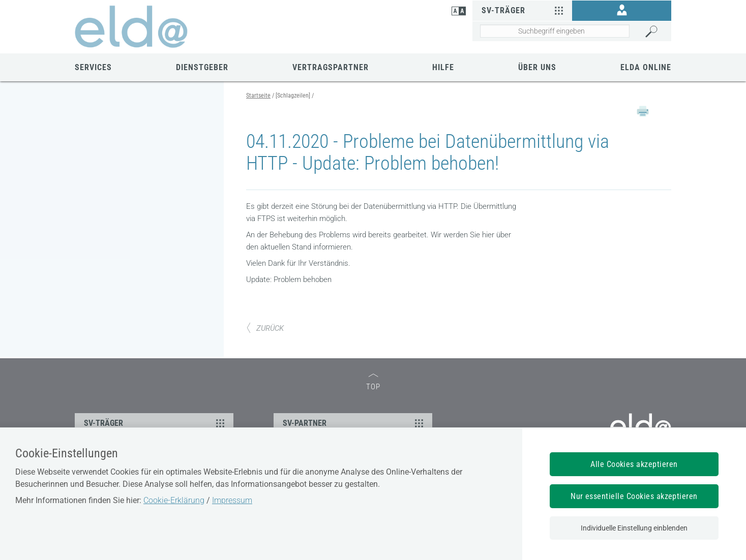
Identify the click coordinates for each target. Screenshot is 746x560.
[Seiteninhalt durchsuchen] (555, 31)
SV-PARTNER (355, 423)
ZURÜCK (265, 328)
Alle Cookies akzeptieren (634, 464)
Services (93, 67)
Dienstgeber (202, 67)
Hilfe (443, 67)
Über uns (537, 67)
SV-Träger (524, 10)
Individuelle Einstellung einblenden (634, 528)
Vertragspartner (331, 67)
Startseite (258, 96)
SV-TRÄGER (156, 423)
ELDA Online (646, 67)
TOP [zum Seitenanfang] (373, 382)
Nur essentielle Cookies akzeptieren (634, 496)
